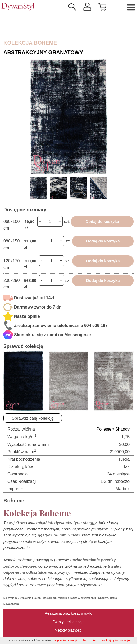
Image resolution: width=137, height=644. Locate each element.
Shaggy (122, 429)
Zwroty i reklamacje (69, 622)
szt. (67, 221)
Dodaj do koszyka (102, 221)
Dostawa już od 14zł (34, 298)
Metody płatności (68, 630)
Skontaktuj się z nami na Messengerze (52, 335)
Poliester (105, 429)
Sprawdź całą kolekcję (33, 418)
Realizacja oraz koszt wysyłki (69, 613)
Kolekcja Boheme (30, 43)
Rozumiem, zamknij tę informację (106, 640)
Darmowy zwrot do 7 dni (38, 307)
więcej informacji (65, 640)
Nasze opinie (27, 316)
